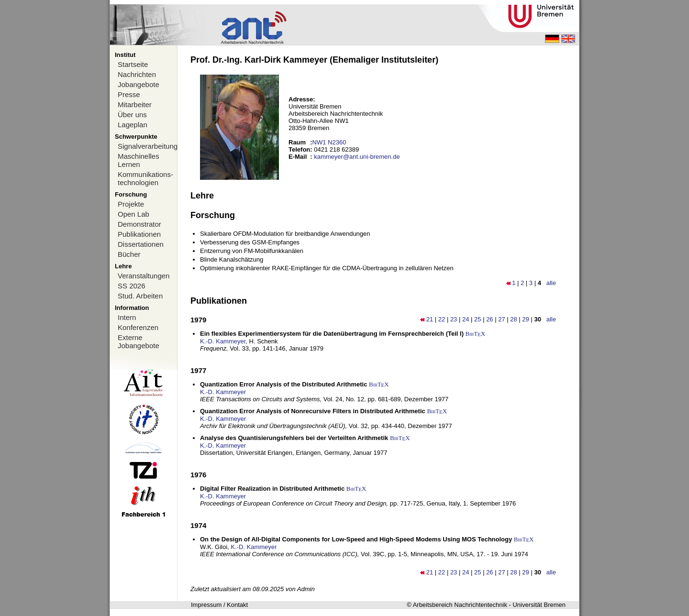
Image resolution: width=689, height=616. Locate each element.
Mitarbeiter (135, 104)
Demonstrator (139, 224)
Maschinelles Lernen (139, 160)
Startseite (133, 64)
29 (525, 319)
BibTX (476, 334)
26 (489, 319)
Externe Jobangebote (139, 341)
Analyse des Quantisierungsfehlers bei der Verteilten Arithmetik (294, 438)
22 (442, 319)
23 (454, 319)
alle (551, 283)
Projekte (131, 204)
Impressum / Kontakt (219, 605)
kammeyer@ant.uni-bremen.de (357, 157)
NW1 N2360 (329, 142)
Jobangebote (139, 84)
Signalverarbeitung (147, 146)
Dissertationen (141, 244)
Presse (129, 94)
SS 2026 (132, 286)
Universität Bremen (539, 605)
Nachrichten (137, 74)
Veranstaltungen (144, 276)
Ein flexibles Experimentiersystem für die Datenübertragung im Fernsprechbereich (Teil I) (332, 334)
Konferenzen (138, 327)
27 (501, 319)
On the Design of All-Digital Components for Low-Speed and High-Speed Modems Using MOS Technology (356, 539)
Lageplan (133, 125)
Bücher (129, 254)
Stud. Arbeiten (140, 296)
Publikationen (139, 234)
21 (430, 319)
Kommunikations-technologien (145, 178)
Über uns (132, 115)
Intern (127, 317)
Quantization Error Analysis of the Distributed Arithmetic (283, 384)
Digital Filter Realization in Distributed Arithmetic (272, 489)
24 (466, 319)
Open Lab (133, 214)
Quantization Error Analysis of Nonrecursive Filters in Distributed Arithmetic (313, 411)
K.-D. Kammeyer (223, 341)
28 (513, 319)
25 (478, 319)
